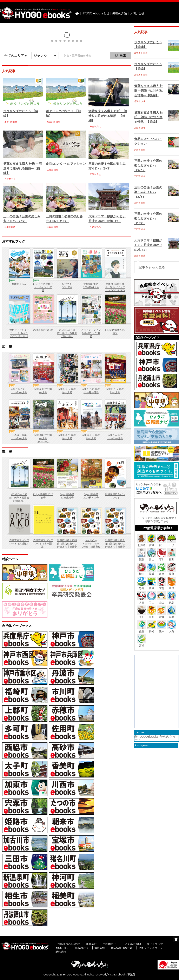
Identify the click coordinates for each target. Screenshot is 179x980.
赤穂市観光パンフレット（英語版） (19, 542)
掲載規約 (100, 948)
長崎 (152, 630)
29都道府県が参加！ (158, 528)
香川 (141, 615)
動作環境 (61, 952)
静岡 (141, 587)
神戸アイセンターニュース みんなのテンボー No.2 (19, 333)
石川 (161, 558)
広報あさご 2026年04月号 (67, 437)
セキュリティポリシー (152, 948)
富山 (152, 558)
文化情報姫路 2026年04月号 (91, 286)
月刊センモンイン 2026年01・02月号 (91, 333)
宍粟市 (50, 170)
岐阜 (152, 587)
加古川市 (9, 122)
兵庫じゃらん (19, 284)
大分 (172, 630)
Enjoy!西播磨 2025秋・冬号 (91, 496)
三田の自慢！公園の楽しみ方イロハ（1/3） (148, 218)
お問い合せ (137, 13)
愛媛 (161, 615)
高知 (152, 615)
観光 (99, 227)
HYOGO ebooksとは (96, 13)
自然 (15, 122)
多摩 (161, 572)
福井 (172, 558)
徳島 (172, 601)
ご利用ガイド (111, 944)
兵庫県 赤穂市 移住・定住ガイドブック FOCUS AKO (115, 287)
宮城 (152, 544)
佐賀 (141, 630)
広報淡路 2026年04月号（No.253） (43, 438)
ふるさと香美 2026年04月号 (19, 437)
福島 (141, 558)
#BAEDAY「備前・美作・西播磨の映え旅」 (67, 333)
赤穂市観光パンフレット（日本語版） (43, 543)
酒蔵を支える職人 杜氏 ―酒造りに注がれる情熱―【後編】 (108, 116)
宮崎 (141, 644)
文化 (99, 127)
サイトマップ (155, 944)
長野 (172, 572)
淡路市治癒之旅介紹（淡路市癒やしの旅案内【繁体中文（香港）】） (115, 545)
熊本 (161, 630)
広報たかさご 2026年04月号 (115, 437)
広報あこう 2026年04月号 (115, 391)
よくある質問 (133, 944)
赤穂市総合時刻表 (43, 330)
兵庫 (141, 601)
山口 (161, 601)
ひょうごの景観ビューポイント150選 (43, 287)
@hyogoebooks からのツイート (155, 738)
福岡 (172, 615)
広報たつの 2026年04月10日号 (91, 391)
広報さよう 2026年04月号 (91, 437)
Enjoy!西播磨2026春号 (115, 332)
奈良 (172, 587)
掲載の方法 (120, 13)
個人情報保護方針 (122, 948)
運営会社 (91, 944)
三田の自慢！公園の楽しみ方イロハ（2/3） (148, 192)
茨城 (152, 572)
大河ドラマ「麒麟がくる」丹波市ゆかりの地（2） (148, 245)
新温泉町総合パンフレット (115, 496)
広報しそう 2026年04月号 (67, 391)
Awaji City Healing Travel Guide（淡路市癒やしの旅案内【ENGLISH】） (91, 547)
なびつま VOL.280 (67, 286)
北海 (141, 544)
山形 (172, 544)
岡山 (152, 601)
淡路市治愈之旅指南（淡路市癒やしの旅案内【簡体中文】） (67, 545)
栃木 (141, 572)
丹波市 (93, 127)
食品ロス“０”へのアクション (66, 164)
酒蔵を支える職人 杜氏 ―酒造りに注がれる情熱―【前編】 (23, 168)
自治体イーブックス (147, 337)
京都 (161, 587)
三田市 (93, 174)
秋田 (161, 544)
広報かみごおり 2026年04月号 (19, 391)
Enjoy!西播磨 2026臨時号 (67, 496)
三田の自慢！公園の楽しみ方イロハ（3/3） (148, 165)
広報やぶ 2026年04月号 (43, 391)
